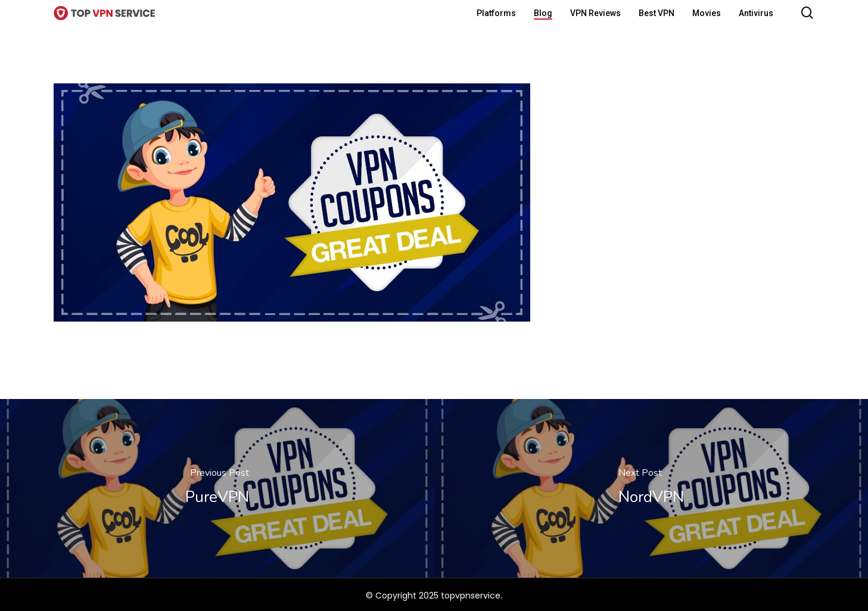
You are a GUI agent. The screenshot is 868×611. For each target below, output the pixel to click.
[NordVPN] (651, 488)
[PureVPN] (217, 488)
